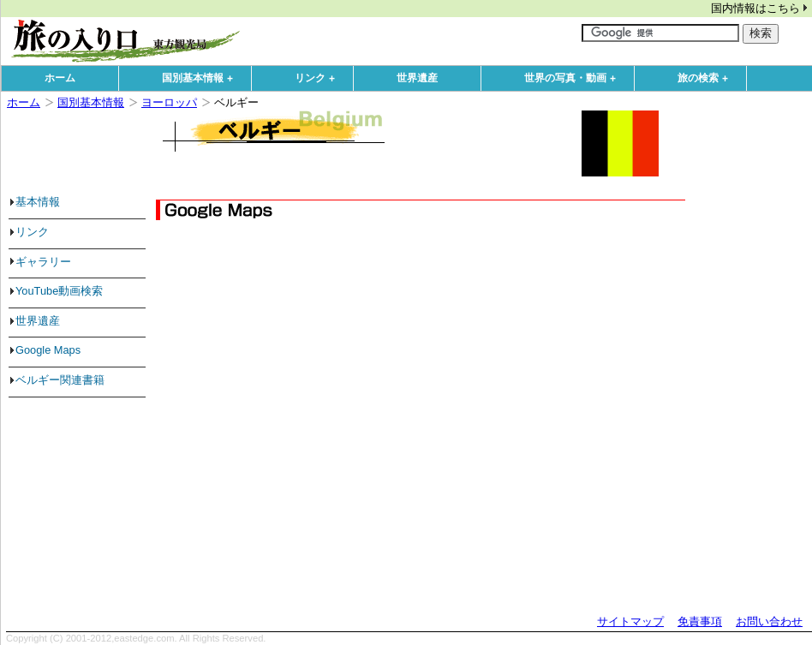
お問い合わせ (769, 621)
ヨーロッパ (169, 102)
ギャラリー (43, 262)
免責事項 (700, 621)
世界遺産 (417, 78)
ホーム (60, 78)
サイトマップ (630, 621)
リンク (319, 79)
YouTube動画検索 (59, 291)
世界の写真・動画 (574, 79)
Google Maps (48, 350)
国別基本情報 (201, 79)
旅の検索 (707, 79)
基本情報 (38, 202)
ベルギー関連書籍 (60, 380)
